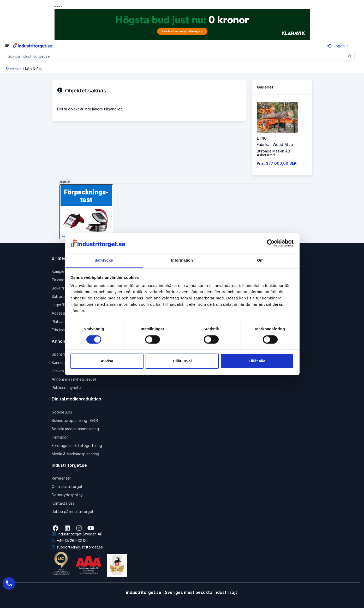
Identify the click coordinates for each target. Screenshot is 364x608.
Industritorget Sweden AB (77, 534)
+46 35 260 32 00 (70, 541)
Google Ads (62, 412)
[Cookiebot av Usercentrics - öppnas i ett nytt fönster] (271, 243)
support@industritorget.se (77, 547)
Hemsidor (60, 437)
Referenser (61, 478)
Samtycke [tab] (104, 260)
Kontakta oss (63, 503)
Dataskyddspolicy (67, 495)
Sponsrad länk (64, 354)
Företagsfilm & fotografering (77, 445)
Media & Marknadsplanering (75, 454)
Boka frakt (61, 288)
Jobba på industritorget (73, 512)
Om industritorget (67, 486)
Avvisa (107, 361)
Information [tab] (182, 260)
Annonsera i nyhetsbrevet (74, 379)
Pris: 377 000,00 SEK (277, 163)
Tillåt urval (182, 361)
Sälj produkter (64, 296)
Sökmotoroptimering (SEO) (75, 420)
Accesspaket (63, 313)
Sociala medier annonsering (75, 429)
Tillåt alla (257, 361)
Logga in (338, 46)
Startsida (14, 69)
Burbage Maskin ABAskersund (273, 153)
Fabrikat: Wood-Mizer (275, 144)
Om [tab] (260, 260)
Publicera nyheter (67, 388)
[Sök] (350, 56)
